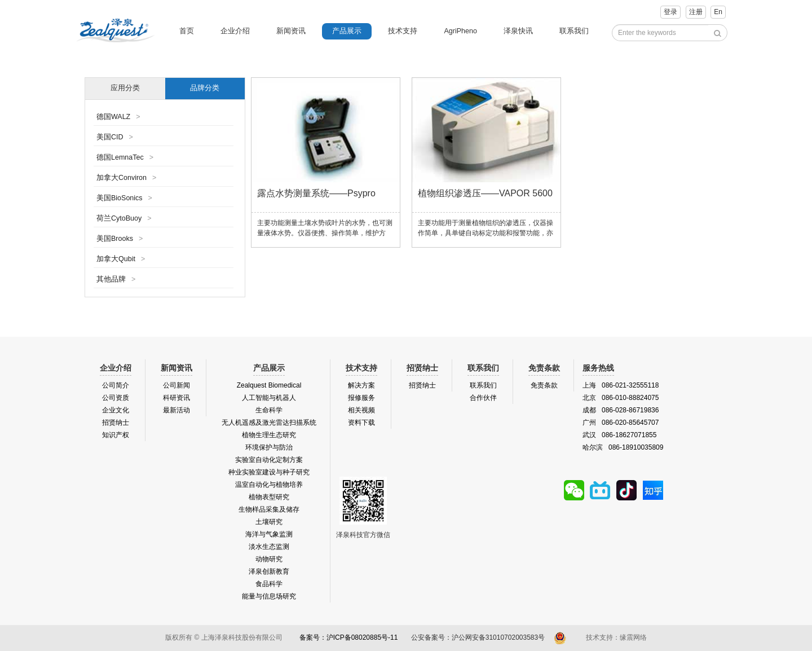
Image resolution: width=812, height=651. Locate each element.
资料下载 (361, 423)
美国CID (115, 137)
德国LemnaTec (125, 157)
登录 (670, 12)
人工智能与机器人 (269, 398)
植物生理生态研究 (269, 435)
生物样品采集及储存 (269, 509)
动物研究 (269, 559)
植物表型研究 (269, 497)
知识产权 (116, 435)
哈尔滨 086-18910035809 (623, 447)
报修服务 (361, 398)
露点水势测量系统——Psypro (316, 193)
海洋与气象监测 (269, 534)
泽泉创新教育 (269, 571)
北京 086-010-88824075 (621, 398)
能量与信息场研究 (269, 596)
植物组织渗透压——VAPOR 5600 (485, 193)
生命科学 (269, 410)
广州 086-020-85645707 (621, 423)
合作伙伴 (483, 398)
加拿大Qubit (121, 259)
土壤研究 (269, 522)
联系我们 (574, 31)
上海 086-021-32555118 (621, 385)
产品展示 (347, 31)
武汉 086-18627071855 (619, 435)
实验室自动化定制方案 (269, 460)
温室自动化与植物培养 (269, 485)
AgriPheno (460, 31)
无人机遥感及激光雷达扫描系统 (269, 423)
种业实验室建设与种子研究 (269, 472)
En (718, 12)
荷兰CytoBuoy (124, 218)
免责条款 (544, 385)
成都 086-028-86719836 (621, 410)
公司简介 (116, 385)
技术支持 (403, 31)
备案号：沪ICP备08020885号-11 (349, 637)
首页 (187, 31)
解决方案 (361, 385)
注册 (696, 12)
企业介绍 (235, 31)
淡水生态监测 (269, 547)
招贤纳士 (116, 423)
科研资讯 (176, 398)
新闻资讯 (291, 31)
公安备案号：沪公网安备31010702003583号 (479, 637)
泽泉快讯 (518, 31)
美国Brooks (120, 239)
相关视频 (361, 410)
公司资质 (116, 398)
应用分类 (125, 88)
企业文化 (116, 410)
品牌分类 (205, 88)
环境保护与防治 (269, 447)
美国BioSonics (124, 198)
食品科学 (269, 584)
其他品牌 (116, 279)
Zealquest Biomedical (269, 385)
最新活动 (176, 410)
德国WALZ (118, 117)
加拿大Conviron (126, 178)
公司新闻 (176, 385)
